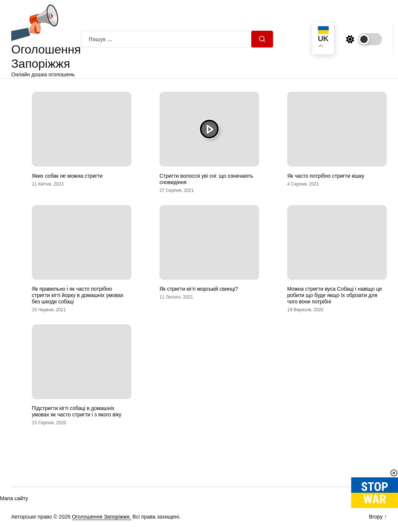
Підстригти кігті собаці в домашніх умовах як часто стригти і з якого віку (77, 411)
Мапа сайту (14, 498)
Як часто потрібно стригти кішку (326, 176)
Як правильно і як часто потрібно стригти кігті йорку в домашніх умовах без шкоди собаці (78, 295)
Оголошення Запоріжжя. (101, 517)
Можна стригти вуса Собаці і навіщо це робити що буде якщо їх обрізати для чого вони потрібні (335, 295)
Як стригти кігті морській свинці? (199, 289)
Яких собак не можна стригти (67, 176)
